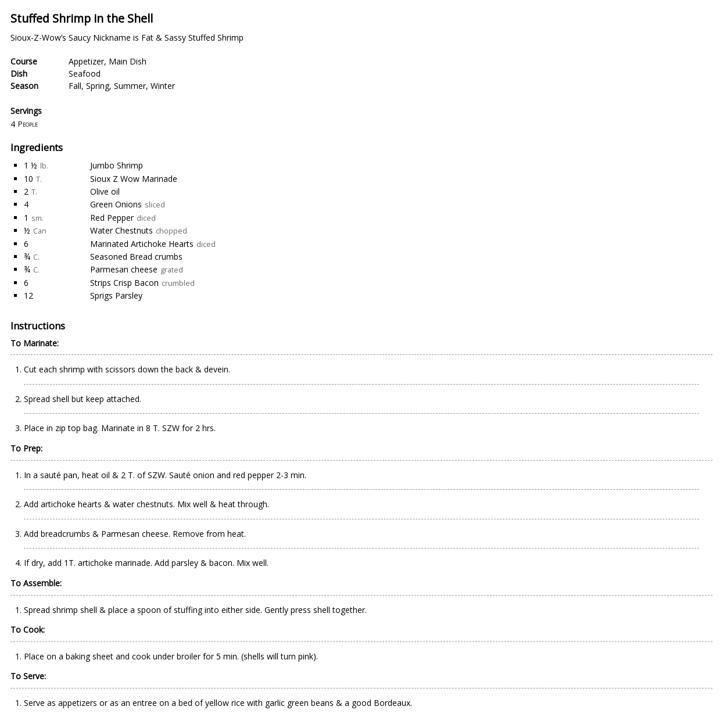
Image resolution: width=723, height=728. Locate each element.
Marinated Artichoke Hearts (142, 244)
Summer (130, 86)
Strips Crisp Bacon (124, 283)
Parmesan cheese (124, 269)
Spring (98, 86)
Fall (75, 86)
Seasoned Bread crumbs (136, 257)
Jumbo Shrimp (117, 165)
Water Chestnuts (121, 230)
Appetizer (86, 61)
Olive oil (105, 191)
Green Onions (116, 204)
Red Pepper (112, 218)
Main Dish (128, 61)
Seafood (85, 73)
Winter (163, 86)
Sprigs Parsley (116, 295)
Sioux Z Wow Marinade (134, 179)
